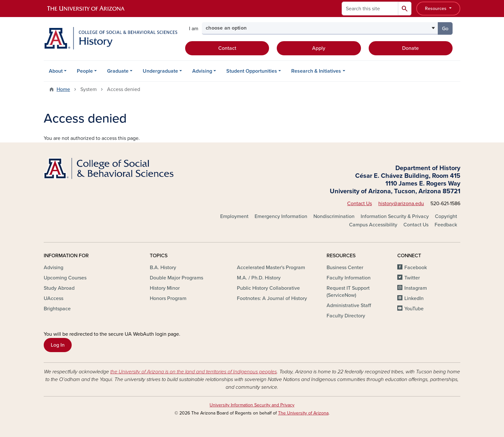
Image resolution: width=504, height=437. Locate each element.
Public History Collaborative (268, 288)
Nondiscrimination (334, 216)
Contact (227, 48)
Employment (234, 216)
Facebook (416, 268)
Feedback (446, 225)
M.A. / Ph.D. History (259, 278)
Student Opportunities (252, 71)
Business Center (345, 268)
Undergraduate (160, 71)
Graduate (118, 71)
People (85, 71)
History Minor (165, 288)
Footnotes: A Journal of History (272, 298)
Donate (410, 48)
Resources (436, 9)
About (56, 71)
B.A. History (163, 268)
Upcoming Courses (65, 278)
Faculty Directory (346, 316)
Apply (319, 48)
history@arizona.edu (401, 204)
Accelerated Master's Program (271, 268)
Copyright (446, 216)
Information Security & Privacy (395, 216)
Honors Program (168, 298)
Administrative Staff (349, 305)
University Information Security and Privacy (252, 405)
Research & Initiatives (316, 71)
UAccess (54, 298)
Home (63, 89)
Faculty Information (349, 278)
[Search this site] (370, 9)
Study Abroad (59, 288)
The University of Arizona (303, 413)
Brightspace (57, 309)
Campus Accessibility (373, 225)
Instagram (416, 288)
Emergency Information (281, 216)
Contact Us (360, 204)
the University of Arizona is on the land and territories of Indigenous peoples (194, 372)
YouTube (414, 309)
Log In (58, 345)
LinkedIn (414, 298)
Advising (202, 71)
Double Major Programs (176, 278)
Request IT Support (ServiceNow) (348, 292)
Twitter (412, 278)
